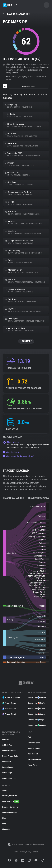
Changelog (6, 829)
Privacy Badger (8, 767)
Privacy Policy (26, 852)
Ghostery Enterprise (9, 813)
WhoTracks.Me (9, 709)
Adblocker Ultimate (9, 751)
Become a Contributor (10, 807)
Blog (4, 824)
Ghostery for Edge (36, 720)
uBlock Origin (7, 773)
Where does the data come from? (19, 456)
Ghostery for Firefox (37, 703)
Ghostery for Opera (36, 714)
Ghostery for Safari (36, 709)
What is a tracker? (12, 452)
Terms (16, 852)
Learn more (34, 447)
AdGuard (6, 739)
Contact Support (34, 743)
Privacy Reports (11, 801)
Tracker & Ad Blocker (11, 697)
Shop (4, 818)
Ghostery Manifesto (10, 796)
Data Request (33, 754)
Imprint (36, 852)
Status (5, 790)
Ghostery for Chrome (37, 697)
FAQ (29, 737)
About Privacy (33, 765)
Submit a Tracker (34, 748)
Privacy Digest (9, 714)
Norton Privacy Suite (10, 756)
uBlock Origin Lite (9, 778)
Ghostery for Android (37, 725)
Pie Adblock (7, 762)
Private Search (9, 703)
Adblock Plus (7, 745)
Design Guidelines (34, 759)
